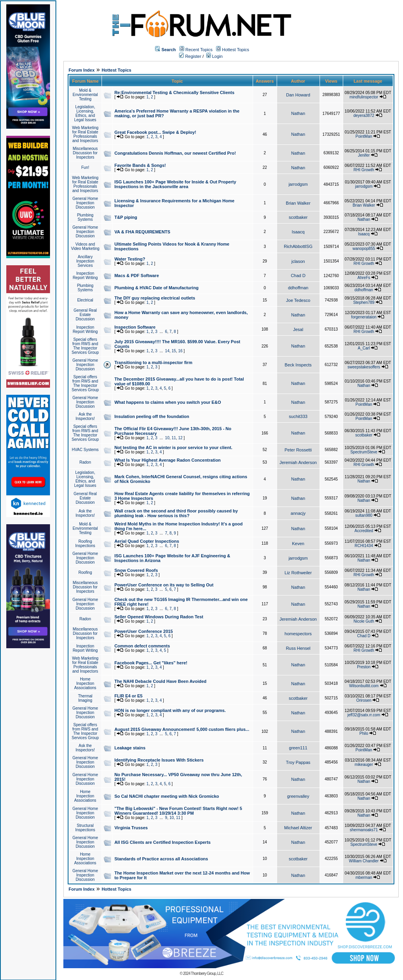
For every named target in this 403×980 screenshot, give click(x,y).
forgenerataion (364, 317)
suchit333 (298, 416)
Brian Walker (298, 203)
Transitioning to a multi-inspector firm (153, 362)
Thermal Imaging (85, 698)
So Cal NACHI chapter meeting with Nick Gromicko (167, 796)
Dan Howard (298, 95)
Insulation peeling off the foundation (152, 416)
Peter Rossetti (298, 450)
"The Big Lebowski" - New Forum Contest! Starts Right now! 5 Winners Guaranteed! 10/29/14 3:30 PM (178, 811)
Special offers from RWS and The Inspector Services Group (85, 346)
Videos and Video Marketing (85, 246)
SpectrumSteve (364, 452)
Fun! (85, 167)
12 (180, 438)
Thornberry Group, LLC (207, 974)
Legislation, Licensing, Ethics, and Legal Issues (85, 113)
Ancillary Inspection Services (85, 261)
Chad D (298, 276)
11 (174, 438)
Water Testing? (130, 259)
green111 (298, 748)
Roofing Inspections (85, 544)
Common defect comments (142, 646)
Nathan (298, 113)
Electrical (85, 300)
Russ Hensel (298, 648)
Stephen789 (364, 302)
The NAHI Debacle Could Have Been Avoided (161, 681)
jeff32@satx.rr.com (364, 715)
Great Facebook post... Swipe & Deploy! (155, 132)
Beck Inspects (298, 365)
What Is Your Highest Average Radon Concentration (168, 460)
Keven (298, 544)
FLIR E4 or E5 (129, 696)
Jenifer (364, 155)
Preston (364, 667)
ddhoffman (298, 288)
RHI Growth (364, 170)
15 (174, 351)
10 (167, 438)
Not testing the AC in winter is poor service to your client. (174, 447)
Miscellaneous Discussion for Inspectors (85, 153)
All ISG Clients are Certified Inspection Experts (163, 842)
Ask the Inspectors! (85, 416)
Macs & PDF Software (137, 276)
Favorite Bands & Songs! (140, 165)
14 (167, 351)
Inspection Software (135, 327)
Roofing (85, 572)
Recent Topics (199, 50)
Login (214, 56)
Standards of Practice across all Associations (161, 859)
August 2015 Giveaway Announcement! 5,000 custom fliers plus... (182, 729)
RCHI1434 (364, 546)
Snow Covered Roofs (136, 570)
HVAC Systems (85, 450)
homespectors (298, 634)
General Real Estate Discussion (85, 315)
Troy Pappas (298, 762)
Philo (364, 733)
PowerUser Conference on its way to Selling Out (164, 585)
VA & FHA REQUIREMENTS (142, 232)
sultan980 (364, 515)
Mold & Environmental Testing (85, 95)
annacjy (298, 513)
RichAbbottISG (298, 246)
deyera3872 (364, 116)
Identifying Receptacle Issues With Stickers (159, 760)
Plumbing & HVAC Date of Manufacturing (157, 288)
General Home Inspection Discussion (85, 203)
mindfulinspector (364, 97)
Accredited (364, 531)
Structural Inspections (85, 828)
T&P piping (126, 217)
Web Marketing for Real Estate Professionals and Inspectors (85, 134)
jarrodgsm (298, 184)
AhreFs (364, 278)
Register (190, 56)
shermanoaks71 (364, 830)
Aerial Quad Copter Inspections (147, 541)
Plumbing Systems (85, 217)
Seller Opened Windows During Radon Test (159, 617)
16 (180, 351)
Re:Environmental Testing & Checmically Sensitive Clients (175, 92)
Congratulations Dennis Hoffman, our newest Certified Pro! (175, 153)
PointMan (364, 136)
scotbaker (298, 217)
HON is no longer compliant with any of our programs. (170, 710)
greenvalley (298, 796)
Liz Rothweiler (298, 573)
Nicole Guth (364, 621)
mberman (364, 877)
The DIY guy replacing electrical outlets (155, 298)
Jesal (298, 329)
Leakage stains (130, 748)
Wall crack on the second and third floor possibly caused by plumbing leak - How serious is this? (176, 513)
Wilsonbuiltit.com (364, 686)
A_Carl (364, 348)
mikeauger (364, 765)
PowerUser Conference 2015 (144, 631)
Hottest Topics (236, 50)
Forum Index (81, 70)
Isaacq (298, 232)
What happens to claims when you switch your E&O (168, 402)
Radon (85, 462)
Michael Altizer (298, 828)
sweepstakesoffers (364, 367)
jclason (298, 261)
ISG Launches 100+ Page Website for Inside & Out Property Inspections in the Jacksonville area (175, 184)
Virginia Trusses (131, 828)
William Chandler (364, 861)
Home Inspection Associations (85, 683)
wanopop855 (364, 249)
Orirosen (364, 700)
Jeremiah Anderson (298, 462)
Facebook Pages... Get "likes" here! (151, 663)
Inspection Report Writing (85, 276)
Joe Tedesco (298, 300)
